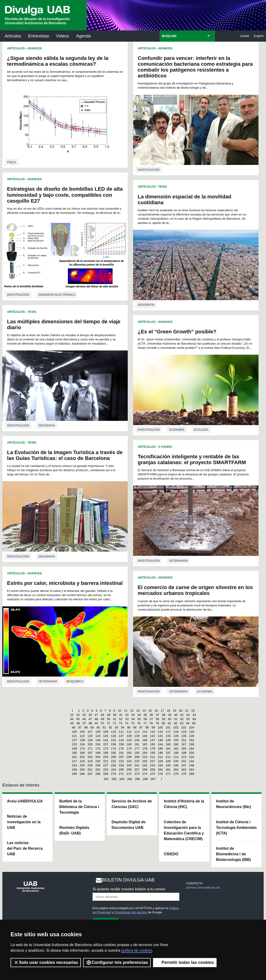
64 (194, 719)
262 (176, 770)
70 (102, 723)
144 (129, 740)
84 (188, 723)
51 (115, 719)
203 (90, 757)
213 (168, 757)
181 (168, 749)
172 (98, 749)
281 (106, 779)
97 (141, 727)
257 (137, 770)
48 (96, 719)
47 (90, 719)
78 (151, 723)
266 (82, 774)
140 (98, 740)
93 (116, 727)
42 (188, 715)
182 (176, 749)
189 (106, 753)
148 (160, 740)
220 (98, 761)
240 (129, 765)
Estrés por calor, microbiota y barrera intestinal (65, 583)
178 (145, 749)
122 (82, 736)
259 (153, 770)
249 (75, 770)
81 (169, 723)
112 (129, 732)
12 (132, 711)
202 (82, 757)
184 (192, 749)
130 (145, 736)
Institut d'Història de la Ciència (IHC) (184, 804)
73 (120, 723)
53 (127, 719)
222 (113, 761)
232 (192, 761)
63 (188, 719)
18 (169, 711)
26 (90, 715)
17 (162, 711)
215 (184, 757)
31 (121, 715)
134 (176, 736)
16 (156, 711)
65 (72, 723)
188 (98, 753)
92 (110, 727)
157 (106, 744)
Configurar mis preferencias (117, 962)
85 (194, 723)
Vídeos (63, 36)
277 (168, 774)
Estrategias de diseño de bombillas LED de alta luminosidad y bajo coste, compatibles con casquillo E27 (65, 195)
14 (144, 711)
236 (98, 765)
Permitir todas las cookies (185, 962)
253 (106, 770)
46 (84, 719)
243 (153, 765)
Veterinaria (48, 681)
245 (168, 765)
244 (160, 765)
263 (184, 770)
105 (75, 732)
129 (137, 736)
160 (129, 744)
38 (164, 715)
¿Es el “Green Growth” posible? (177, 332)
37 (157, 715)
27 (96, 715)
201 (75, 757)
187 (90, 753)
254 (113, 770)
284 (130, 779)
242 (145, 765)
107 (90, 732)
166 (176, 744)
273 (137, 774)
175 (121, 749)
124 (98, 736)
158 (113, 744)
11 (126, 711)
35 (145, 715)
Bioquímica (75, 681)
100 (160, 727)
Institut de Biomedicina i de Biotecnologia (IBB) (233, 854)
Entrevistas (39, 36)
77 (145, 723)
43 (194, 715)
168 (192, 744)
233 (75, 765)
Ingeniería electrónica (57, 295)
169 (75, 749)
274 (145, 774)
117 (168, 732)
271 (121, 774)
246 (176, 765)
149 (168, 740)
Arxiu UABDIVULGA (25, 801)
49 (102, 719)
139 (90, 740)
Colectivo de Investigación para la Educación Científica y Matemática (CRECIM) (184, 830)
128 (129, 736)
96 (135, 727)
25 (84, 715)
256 (129, 770)
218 (82, 761)
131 (153, 736)
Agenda (83, 36)
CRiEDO (171, 854)
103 (184, 727)
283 (122, 779)
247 (184, 765)
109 (106, 732)
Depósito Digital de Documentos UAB (129, 825)
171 (90, 749)
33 (133, 715)
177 (137, 749)
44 (72, 719)
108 (98, 732)
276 (160, 774)
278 (176, 774)
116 (160, 732)
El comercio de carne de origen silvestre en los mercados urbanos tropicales (195, 590)
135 (184, 736)
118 (176, 732)
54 (133, 719)
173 (106, 749)
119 (184, 732)
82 (176, 723)
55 (139, 719)
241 (137, 765)
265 (75, 774)
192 (129, 753)
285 (138, 779)
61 (176, 719)
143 (121, 740)
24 (78, 715)
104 (191, 727)
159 (121, 744)
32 (127, 715)
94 (123, 727)
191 (121, 753)
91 (104, 727)
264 (192, 770)
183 (184, 749)
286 (145, 779)
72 (114, 723)
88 (86, 727)
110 (113, 732)
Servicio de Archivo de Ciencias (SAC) (132, 804)
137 (75, 740)
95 (129, 727)
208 (129, 757)
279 (184, 774)
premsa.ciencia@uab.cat (203, 887)
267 (90, 774)
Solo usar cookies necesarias (46, 962)
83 (182, 723)
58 (157, 719)
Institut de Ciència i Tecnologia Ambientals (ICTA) (236, 828)
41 (182, 715)
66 (78, 723)
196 (160, 753)
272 (129, 774)
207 (121, 757)
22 (193, 711)
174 (113, 749)
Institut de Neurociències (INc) (234, 804)
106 (82, 732)
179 (153, 749)
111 (121, 732)
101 (168, 727)
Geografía (47, 426)
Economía (177, 430)
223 (121, 761)
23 (72, 715)
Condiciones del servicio (131, 912)
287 (153, 779)
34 (139, 715)
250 (82, 770)
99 (153, 727)
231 (184, 761)
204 (98, 757)
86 (74, 727)
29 (109, 715)
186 (82, 753)
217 (75, 761)
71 (108, 723)
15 (150, 711)
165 (168, 744)
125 (106, 736)
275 (153, 774)
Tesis (32, 312)
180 (160, 749)
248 (192, 765)
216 (192, 757)
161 (137, 744)
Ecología (201, 430)
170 (82, 749)
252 (98, 770)
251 (90, 770)
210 (145, 757)
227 (153, 761)
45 (78, 719)
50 (109, 719)
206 (113, 757)
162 (145, 744)
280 (192, 774)
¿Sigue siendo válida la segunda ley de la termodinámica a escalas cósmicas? (58, 61)
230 (176, 761)
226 (145, 761)
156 (98, 744)
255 (121, 770)
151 (184, 740)
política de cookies (137, 950)
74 (127, 723)
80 (163, 723)
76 (139, 723)
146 (145, 740)
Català (245, 36)
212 (160, 757)
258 (145, 770)
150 (176, 740)
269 (106, 774)
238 (113, 765)
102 (176, 727)
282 (114, 779)
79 (157, 723)
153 (75, 744)
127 (121, 736)
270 (113, 774)
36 (151, 715)
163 (153, 744)
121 (75, 736)
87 (80, 727)
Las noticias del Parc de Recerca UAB (25, 848)
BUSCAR (169, 36)
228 (160, 761)
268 (98, 774)
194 (145, 753)
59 (164, 719)
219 (90, 761)
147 (153, 740)
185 (75, 753)
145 (137, 740)
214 (176, 757)
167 (184, 744)
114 (145, 732)
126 (113, 736)
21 (187, 711)
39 (170, 715)
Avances (35, 48)
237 (106, 765)
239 (121, 765)
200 (192, 753)
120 (192, 732)
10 (120, 711)
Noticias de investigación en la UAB (24, 822)
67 (84, 723)
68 (90, 723)
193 (137, 753)
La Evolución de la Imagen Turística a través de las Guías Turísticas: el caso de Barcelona (65, 455)
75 (133, 723)
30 (115, 715)
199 (184, 753)
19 (175, 711)
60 (170, 719)
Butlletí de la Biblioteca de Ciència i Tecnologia (79, 807)
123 (90, 736)
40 (176, 715)
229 (168, 761)
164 (160, 744)
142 (113, 740)
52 (121, 719)
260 (160, 770)
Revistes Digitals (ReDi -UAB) (74, 830)
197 (168, 753)
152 (192, 740)
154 (82, 744)
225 (137, 761)
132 (160, 736)
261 (168, 770)
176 (129, 749)
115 (153, 732)
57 (151, 719)
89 (92, 727)
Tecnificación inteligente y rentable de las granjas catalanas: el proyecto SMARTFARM (192, 459)
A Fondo (165, 447)
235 (90, 765)
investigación (18, 295)
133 (168, 736)
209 (137, 757)
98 (147, 727)
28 (102, 715)
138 (82, 740)
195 (153, 753)
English (259, 36)
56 (145, 719)
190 (113, 753)
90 (98, 727)
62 (182, 719)
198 (176, 753)
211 (153, 757)
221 (106, 761)
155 (90, 744)
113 (137, 732)
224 (129, 761)
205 (106, 757)
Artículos (13, 36)
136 (192, 736)
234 (82, 765)
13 (138, 711)
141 (106, 740)
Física (12, 162)
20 (181, 711)
